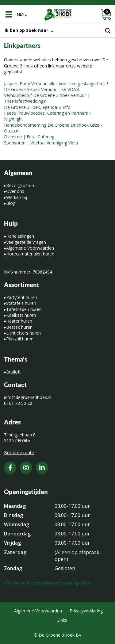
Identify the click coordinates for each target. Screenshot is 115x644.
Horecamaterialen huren (30, 254)
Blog (11, 203)
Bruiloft (13, 372)
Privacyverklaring (86, 611)
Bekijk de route (19, 452)
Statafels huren (21, 303)
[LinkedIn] (42, 468)
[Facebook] (10, 468)
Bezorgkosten (20, 185)
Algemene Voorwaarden (30, 248)
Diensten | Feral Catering (29, 137)
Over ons (15, 191)
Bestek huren (19, 327)
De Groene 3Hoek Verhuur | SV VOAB (42, 89)
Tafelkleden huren (24, 309)
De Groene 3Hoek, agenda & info (37, 107)
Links (62, 620)
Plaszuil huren (20, 339)
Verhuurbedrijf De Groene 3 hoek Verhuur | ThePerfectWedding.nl (47, 98)
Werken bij (17, 197)
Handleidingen (20, 236)
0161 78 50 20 (18, 403)
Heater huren (19, 321)
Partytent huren (22, 297)
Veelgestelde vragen (26, 242)
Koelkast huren (21, 315)
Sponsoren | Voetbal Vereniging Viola (41, 143)
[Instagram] (26, 468)
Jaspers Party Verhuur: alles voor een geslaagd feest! (56, 84)
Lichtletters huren (23, 333)
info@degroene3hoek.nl (28, 397)
